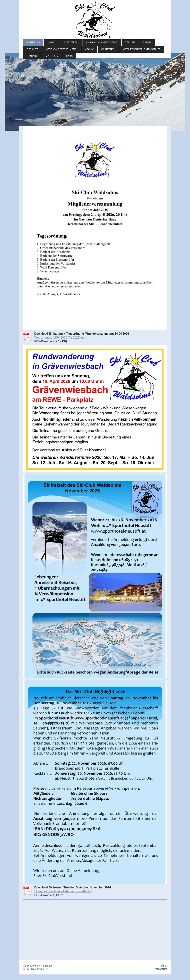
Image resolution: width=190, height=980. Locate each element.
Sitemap (47, 966)
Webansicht (161, 969)
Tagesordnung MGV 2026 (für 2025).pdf (60, 338)
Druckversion (32, 966)
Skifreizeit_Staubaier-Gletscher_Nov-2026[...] (63, 891)
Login (164, 966)
